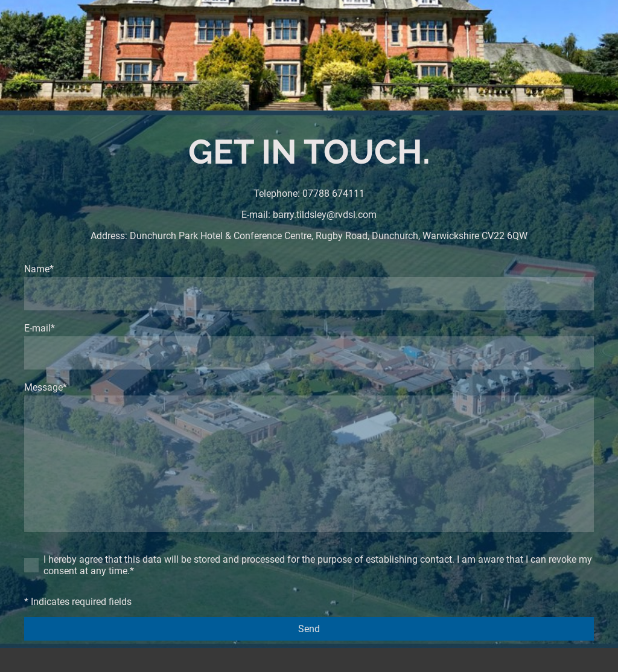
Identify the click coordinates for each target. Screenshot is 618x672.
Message (46, 387)
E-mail (40, 328)
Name (39, 269)
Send (309, 629)
